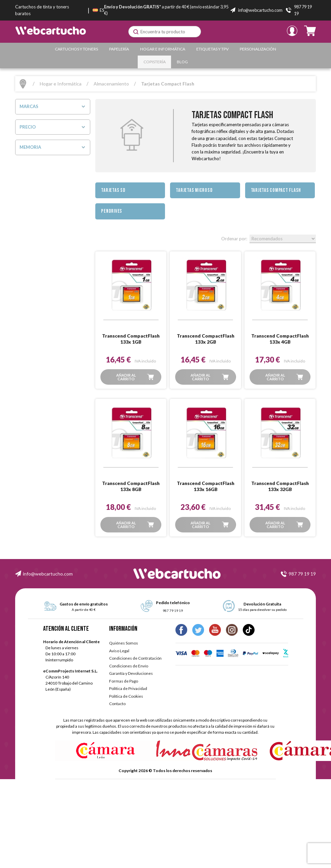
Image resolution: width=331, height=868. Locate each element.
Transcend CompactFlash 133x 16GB (206, 486)
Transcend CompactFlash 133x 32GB (280, 486)
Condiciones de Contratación (135, 658)
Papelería (119, 49)
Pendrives (112, 211)
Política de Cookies (126, 696)
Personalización (258, 49)
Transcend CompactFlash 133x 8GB (131, 486)
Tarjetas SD (113, 190)
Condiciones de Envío (129, 666)
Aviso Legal (119, 651)
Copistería (155, 62)
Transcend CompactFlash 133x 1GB (131, 339)
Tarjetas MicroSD (194, 190)
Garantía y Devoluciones (131, 673)
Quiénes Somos (124, 643)
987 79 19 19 (302, 574)
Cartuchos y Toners (76, 49)
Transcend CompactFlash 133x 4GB (280, 339)
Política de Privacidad (128, 688)
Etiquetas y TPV (212, 49)
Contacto (117, 704)
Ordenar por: (234, 239)
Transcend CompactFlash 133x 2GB (206, 339)
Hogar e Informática (163, 49)
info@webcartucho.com (48, 574)
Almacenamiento (111, 84)
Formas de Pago (124, 681)
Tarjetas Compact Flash (276, 190)
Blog (182, 62)
